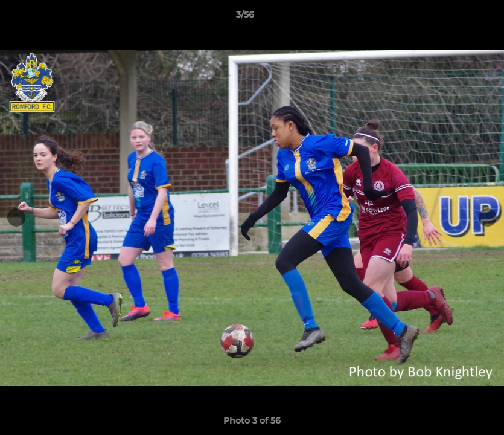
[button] (453, 18)
